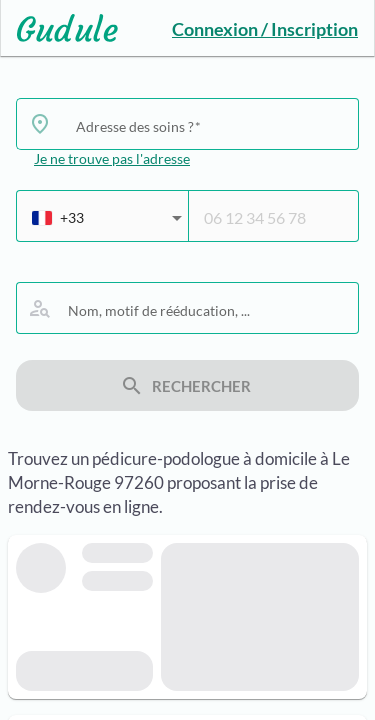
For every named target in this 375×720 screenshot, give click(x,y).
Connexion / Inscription (265, 29)
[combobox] (209, 126)
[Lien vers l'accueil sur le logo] (59, 28)
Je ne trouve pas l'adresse (112, 158)
